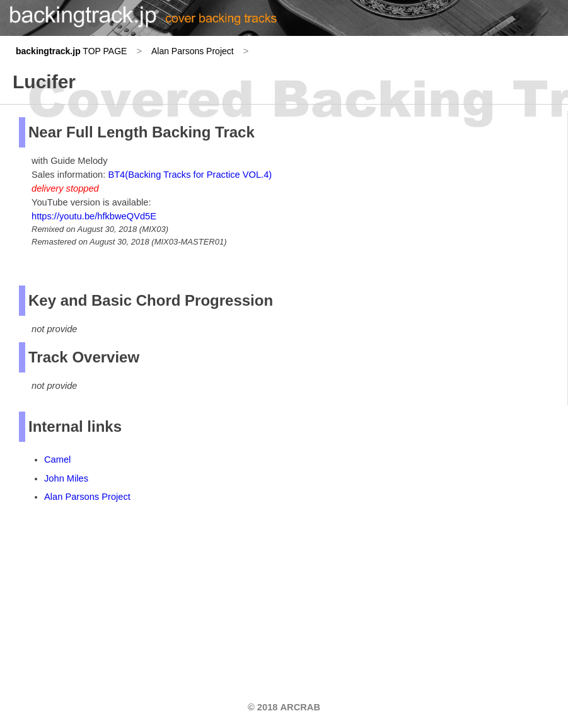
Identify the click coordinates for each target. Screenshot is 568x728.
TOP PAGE (71, 51)
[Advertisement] (113, 594)
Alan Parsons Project (193, 51)
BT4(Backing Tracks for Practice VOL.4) (190, 175)
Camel (57, 459)
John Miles (66, 478)
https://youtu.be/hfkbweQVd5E (94, 216)
